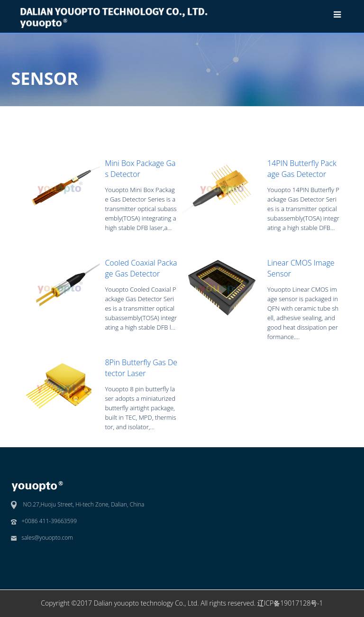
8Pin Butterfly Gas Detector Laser (141, 368)
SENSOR (281, 114)
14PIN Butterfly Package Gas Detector (302, 168)
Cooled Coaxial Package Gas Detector (141, 268)
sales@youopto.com (47, 538)
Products (245, 114)
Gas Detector (323, 114)
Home (214, 114)
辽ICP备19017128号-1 (290, 603)
